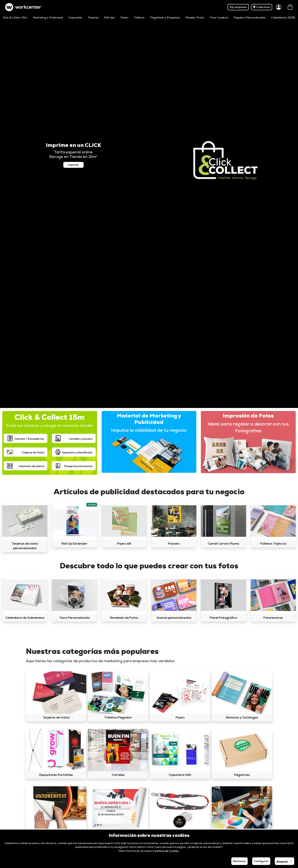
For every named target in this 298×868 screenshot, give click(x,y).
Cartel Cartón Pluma (223, 544)
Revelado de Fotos (124, 618)
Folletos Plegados (118, 717)
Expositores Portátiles (56, 775)
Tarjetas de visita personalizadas (25, 546)
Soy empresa (238, 7)
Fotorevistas (273, 618)
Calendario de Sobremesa (25, 618)
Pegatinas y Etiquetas (165, 17)
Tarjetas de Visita (56, 717)
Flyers (124, 17)
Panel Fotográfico (223, 618)
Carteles (118, 775)
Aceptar (285, 861)
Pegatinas (242, 775)
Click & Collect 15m (15, 17)
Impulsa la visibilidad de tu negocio (149, 430)
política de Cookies (167, 851)
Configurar (261, 861)
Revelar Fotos (195, 17)
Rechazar (239, 861)
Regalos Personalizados (250, 17)
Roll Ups (110, 17)
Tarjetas (93, 17)
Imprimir (73, 165)
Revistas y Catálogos (242, 717)
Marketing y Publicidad (48, 17)
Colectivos (262, 7)
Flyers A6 (124, 544)
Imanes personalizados (174, 618)
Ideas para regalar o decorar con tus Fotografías (248, 427)
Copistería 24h (180, 775)
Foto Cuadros (219, 17)
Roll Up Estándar (74, 544)
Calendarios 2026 (283, 17)
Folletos (139, 17)
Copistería (75, 17)
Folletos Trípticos (273, 544)
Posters (174, 544)
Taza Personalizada (74, 618)
